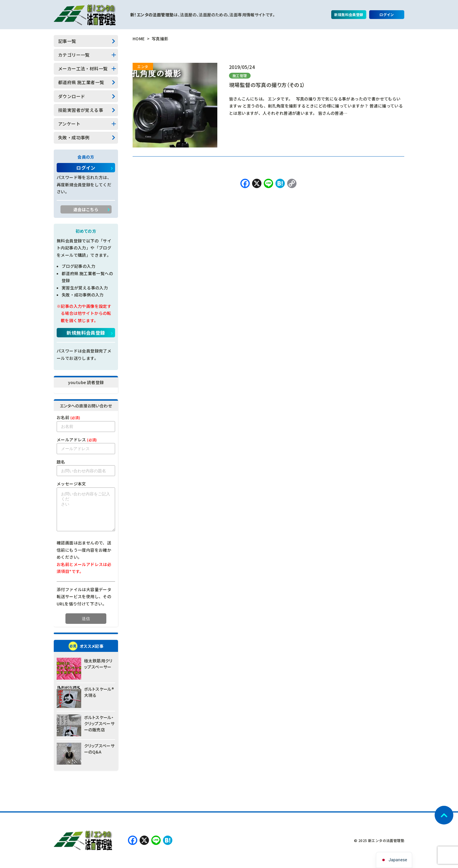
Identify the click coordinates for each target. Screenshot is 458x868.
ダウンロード (72, 96)
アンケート (69, 124)
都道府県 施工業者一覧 (81, 82)
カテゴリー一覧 (74, 55)
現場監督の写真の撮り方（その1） (267, 85)
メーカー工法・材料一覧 (83, 68)
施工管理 (240, 75)
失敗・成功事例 (74, 137)
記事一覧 (67, 41)
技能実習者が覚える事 (81, 110)
